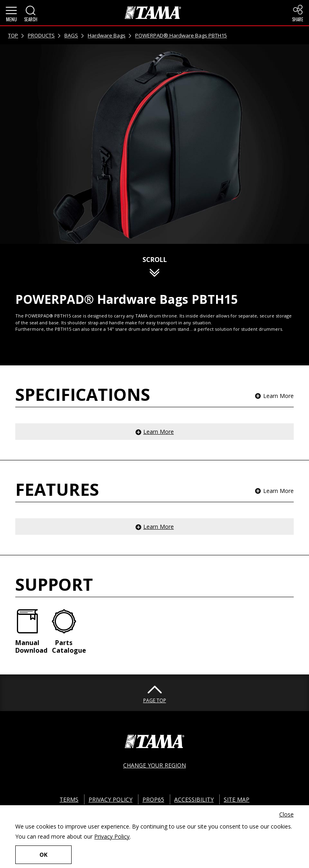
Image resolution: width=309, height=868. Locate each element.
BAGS (71, 35)
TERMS (69, 799)
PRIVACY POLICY (110, 799)
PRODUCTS (41, 35)
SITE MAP (237, 799)
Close (286, 814)
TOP (13, 35)
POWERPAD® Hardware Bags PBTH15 (181, 35)
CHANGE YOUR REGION (154, 765)
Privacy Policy (112, 836)
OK (43, 855)
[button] (11, 13)
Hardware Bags (107, 35)
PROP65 (153, 799)
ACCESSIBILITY (194, 799)
